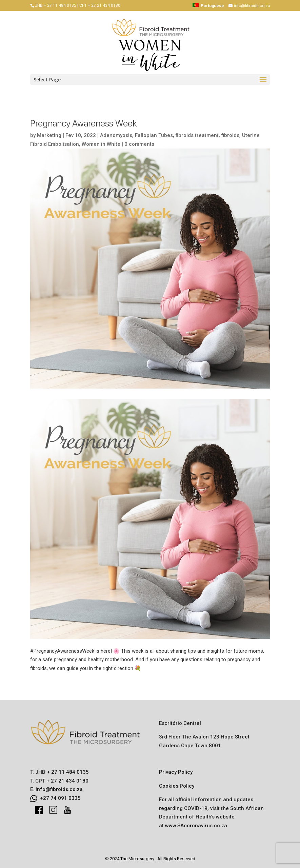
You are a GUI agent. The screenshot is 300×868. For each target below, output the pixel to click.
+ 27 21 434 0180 (67, 781)
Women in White (101, 144)
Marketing (49, 135)
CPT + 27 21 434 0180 (100, 5)
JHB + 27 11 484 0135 (56, 5)
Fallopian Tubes (154, 135)
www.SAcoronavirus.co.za (196, 826)
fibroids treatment (197, 135)
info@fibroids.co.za (59, 789)
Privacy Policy (176, 772)
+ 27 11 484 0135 (67, 772)
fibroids (230, 135)
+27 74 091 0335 (60, 798)
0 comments (139, 144)
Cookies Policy (177, 786)
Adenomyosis (116, 135)
